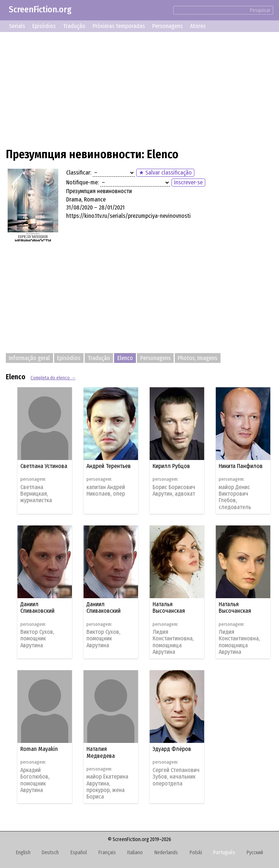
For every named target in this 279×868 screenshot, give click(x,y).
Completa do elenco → (53, 378)
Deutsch (50, 853)
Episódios (44, 26)
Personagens (167, 26)
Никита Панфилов (241, 466)
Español (79, 853)
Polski (196, 853)
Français (107, 853)
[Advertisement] (139, 89)
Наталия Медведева (101, 752)
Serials (17, 26)
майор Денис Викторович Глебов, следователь (235, 497)
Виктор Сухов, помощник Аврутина (37, 639)
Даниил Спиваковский (37, 607)
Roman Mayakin (39, 749)
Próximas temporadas (119, 26)
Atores (198, 26)
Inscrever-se (188, 182)
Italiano (135, 853)
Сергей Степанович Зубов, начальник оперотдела (176, 777)
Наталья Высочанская (169, 607)
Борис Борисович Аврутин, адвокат (174, 491)
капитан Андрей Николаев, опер (106, 491)
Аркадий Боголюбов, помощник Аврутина (35, 780)
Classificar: (79, 173)
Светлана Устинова (44, 466)
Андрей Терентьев (109, 466)
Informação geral (29, 358)
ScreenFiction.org (40, 9)
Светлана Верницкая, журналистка (36, 494)
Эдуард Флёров (172, 749)
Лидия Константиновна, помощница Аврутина (173, 642)
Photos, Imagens (197, 358)
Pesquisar (260, 10)
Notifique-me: (82, 182)
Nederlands (166, 853)
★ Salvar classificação (165, 173)
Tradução (74, 26)
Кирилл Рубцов (171, 466)
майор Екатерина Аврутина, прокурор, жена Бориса (107, 787)
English (23, 853)
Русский (255, 853)
